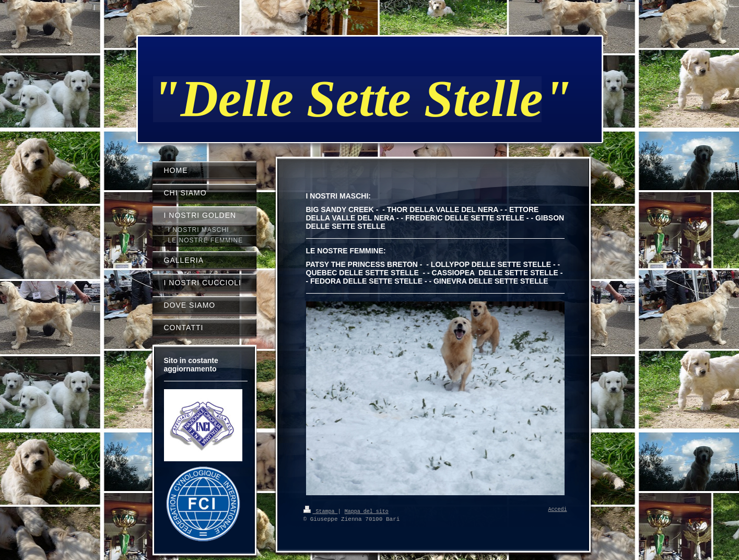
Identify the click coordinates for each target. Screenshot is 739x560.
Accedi (558, 510)
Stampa (321, 511)
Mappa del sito (367, 511)
